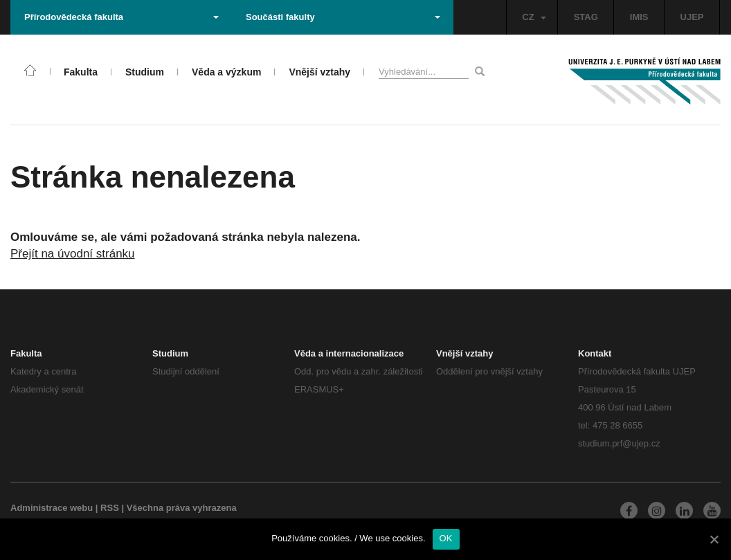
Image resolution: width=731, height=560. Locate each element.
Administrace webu (52, 508)
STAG (586, 17)
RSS (110, 508)
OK (446, 538)
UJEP (692, 17)
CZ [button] (534, 17)
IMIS (639, 17)
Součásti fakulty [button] (343, 17)
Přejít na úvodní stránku (73, 254)
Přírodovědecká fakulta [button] (121, 17)
